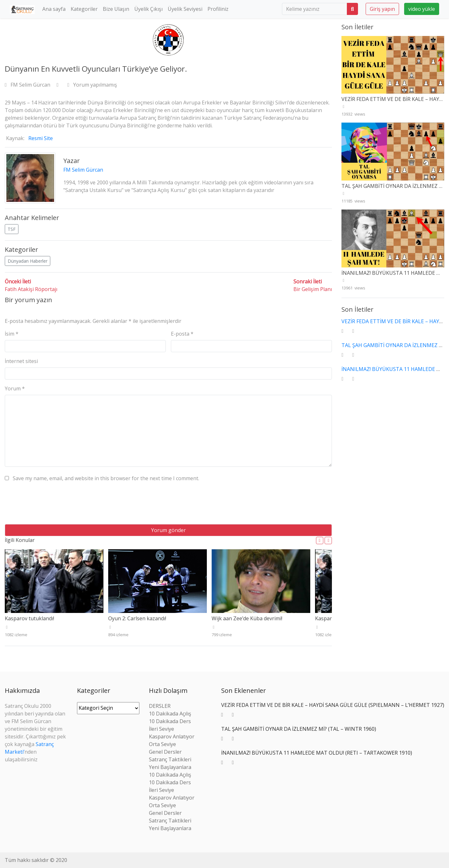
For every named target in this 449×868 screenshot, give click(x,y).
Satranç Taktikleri (170, 759)
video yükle (422, 9)
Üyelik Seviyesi (185, 9)
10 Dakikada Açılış (170, 714)
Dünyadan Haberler (28, 261)
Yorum (15, 388)
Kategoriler (84, 9)
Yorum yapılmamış (92, 85)
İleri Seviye (161, 729)
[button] (320, 541)
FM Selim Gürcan (28, 85)
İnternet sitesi (21, 361)
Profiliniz (218, 9)
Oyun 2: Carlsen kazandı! (137, 618)
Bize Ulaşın (116, 9)
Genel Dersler (165, 752)
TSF (12, 229)
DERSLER (160, 706)
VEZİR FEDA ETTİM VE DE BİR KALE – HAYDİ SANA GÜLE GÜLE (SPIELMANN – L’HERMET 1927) (333, 705)
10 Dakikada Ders (170, 721)
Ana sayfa (54, 9)
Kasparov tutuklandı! (29, 618)
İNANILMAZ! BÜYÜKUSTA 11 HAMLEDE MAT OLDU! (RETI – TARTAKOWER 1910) (317, 753)
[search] (315, 9)
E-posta (182, 334)
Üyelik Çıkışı (148, 9)
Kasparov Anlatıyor (172, 736)
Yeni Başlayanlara (170, 767)
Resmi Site (41, 138)
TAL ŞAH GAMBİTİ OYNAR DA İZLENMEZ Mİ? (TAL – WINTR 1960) (299, 729)
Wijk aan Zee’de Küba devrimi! (247, 618)
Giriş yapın (382, 9)
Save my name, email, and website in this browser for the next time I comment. (106, 478)
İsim (12, 334)
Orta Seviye (162, 744)
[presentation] (53, 505)
